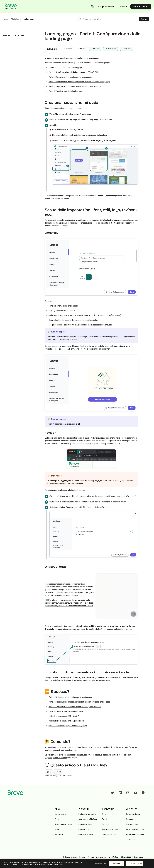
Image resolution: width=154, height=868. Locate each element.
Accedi (123, 7)
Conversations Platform (88, 819)
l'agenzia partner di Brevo (55, 758)
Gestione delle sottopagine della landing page (68, 726)
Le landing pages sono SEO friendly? (64, 716)
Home (5, 19)
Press (57, 819)
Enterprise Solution (86, 834)
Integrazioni (130, 839)
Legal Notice (113, 857)
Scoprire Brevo (106, 7)
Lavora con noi (61, 814)
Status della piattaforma (135, 829)
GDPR (57, 829)
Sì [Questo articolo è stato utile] (50, 772)
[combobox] (115, 19)
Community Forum (109, 834)
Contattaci (130, 819)
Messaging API (84, 829)
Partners (105, 824)
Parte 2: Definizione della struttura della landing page (70, 77)
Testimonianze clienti (110, 829)
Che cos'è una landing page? (72, 68)
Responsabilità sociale (64, 824)
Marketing (15, 19)
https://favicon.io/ (128, 496)
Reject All (117, 863)
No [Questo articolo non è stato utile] (60, 772)
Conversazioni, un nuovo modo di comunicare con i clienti (69, 606)
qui (75, 750)
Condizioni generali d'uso (97, 857)
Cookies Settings (100, 863)
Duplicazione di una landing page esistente (70, 141)
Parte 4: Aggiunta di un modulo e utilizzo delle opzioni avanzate (75, 86)
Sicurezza (59, 834)
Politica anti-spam (70, 857)
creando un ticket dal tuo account (115, 747)
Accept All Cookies (135, 863)
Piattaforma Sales (85, 824)
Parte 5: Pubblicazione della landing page (66, 91)
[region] (77, 864)
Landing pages (29, 19)
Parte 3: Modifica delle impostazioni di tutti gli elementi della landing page (79, 82)
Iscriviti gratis (141, 7)
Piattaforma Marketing (87, 814)
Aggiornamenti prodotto (135, 834)
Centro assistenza (133, 814)
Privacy (82, 857)
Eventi (104, 819)
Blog (104, 814)
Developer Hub (132, 824)
